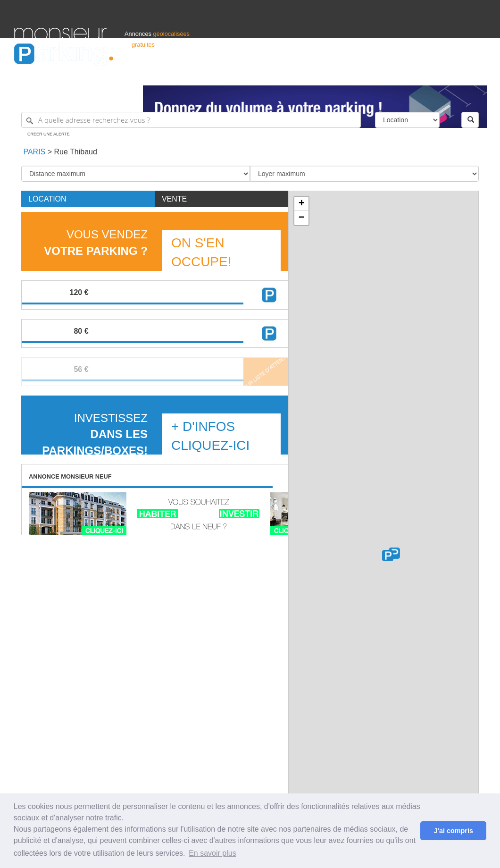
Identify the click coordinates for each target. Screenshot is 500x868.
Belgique (451, 74)
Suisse (477, 74)
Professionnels (330, 74)
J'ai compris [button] (453, 831)
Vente (174, 199)
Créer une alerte (49, 134)
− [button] (302, 218)
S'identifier (369, 74)
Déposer (399, 74)
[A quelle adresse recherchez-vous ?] (191, 120)
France (425, 74)
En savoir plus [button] (212, 853)
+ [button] (302, 204)
